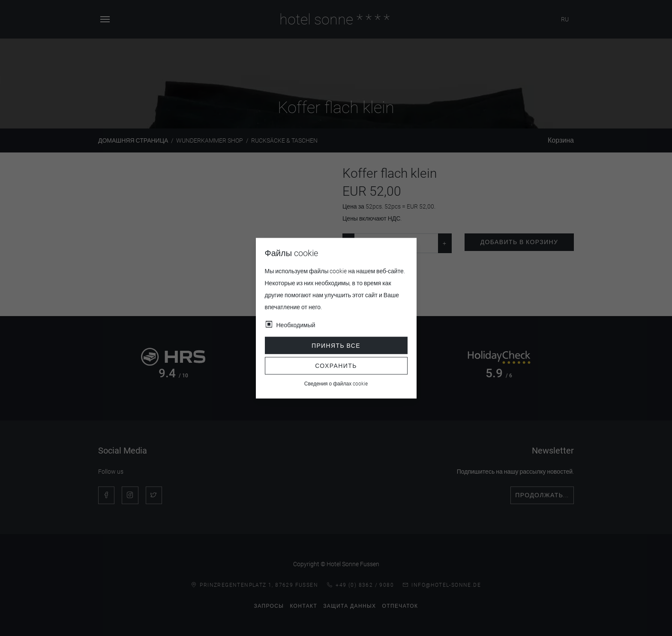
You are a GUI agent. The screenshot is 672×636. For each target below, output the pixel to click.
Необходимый (296, 325)
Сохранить (336, 366)
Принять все (336, 345)
